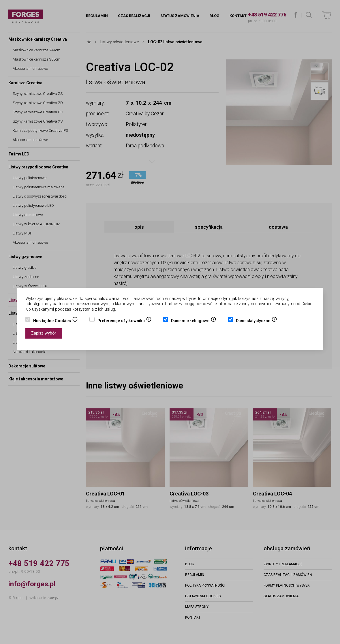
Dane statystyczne (257, 321)
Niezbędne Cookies (56, 321)
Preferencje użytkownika (125, 321)
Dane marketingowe (194, 321)
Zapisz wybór (44, 333)
